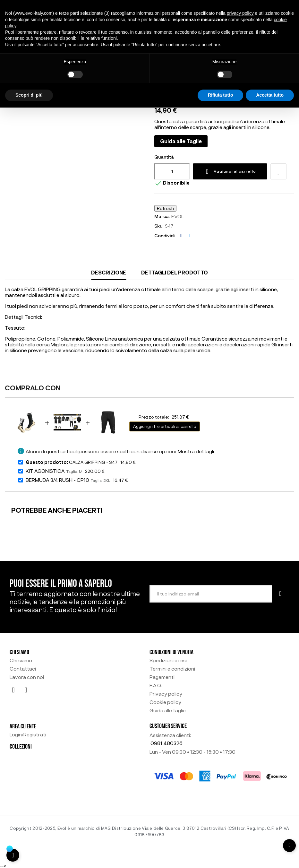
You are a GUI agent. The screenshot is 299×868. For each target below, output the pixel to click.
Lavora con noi (27, 677)
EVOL (178, 216)
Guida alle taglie (168, 710)
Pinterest (197, 236)
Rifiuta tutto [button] (221, 95)
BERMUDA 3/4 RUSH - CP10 (57, 480)
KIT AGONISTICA (45, 471)
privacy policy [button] (240, 13)
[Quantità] (172, 171)
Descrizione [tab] (109, 272)
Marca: (162, 216)
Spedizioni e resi (168, 660)
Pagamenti (162, 677)
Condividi (181, 236)
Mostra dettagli (196, 451)
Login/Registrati (28, 734)
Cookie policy (165, 702)
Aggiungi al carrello (230, 171)
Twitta (189, 236)
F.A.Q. (156, 685)
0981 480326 (167, 743)
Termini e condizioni (172, 669)
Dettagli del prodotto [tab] (175, 272)
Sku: (159, 226)
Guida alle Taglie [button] (181, 141)
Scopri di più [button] (29, 95)
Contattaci (23, 669)
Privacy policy (166, 694)
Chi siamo (21, 660)
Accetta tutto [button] (270, 95)
